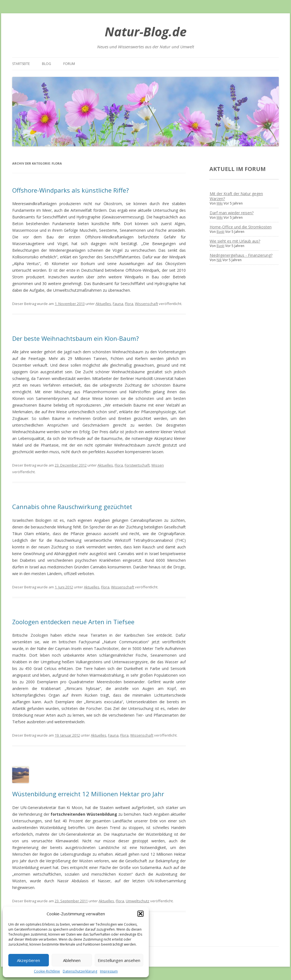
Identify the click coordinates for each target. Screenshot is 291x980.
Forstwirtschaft (137, 465)
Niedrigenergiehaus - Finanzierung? (241, 255)
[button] (141, 914)
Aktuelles (103, 304)
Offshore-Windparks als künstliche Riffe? (71, 190)
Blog (47, 64)
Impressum (109, 971)
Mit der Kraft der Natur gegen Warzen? (236, 196)
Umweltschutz (138, 901)
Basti (220, 232)
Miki (220, 203)
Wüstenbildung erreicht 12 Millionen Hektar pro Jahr (88, 794)
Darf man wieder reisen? (232, 213)
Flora (129, 304)
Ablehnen (72, 960)
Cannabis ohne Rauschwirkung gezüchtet (72, 507)
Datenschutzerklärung (80, 971)
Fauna (118, 304)
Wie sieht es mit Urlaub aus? (235, 241)
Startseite (21, 64)
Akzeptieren (28, 960)
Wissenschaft (146, 304)
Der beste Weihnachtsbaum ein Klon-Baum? (76, 338)
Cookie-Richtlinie (47, 971)
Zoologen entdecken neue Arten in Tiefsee (73, 622)
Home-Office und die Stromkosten (241, 227)
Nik (219, 260)
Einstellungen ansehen (119, 960)
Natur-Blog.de (146, 32)
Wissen (158, 465)
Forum (69, 64)
